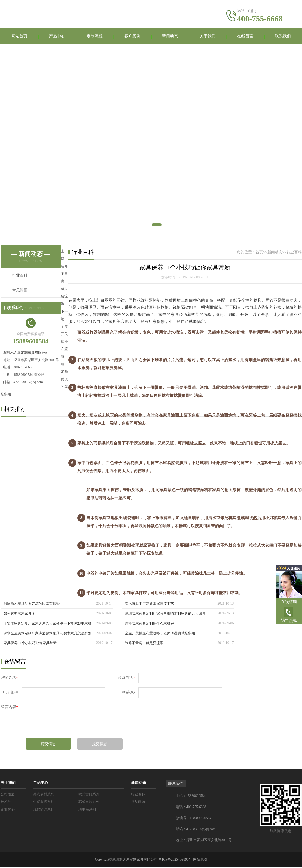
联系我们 (283, 37)
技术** (6, 803)
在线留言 (245, 37)
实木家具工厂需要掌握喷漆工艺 (149, 605)
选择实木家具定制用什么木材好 (149, 624)
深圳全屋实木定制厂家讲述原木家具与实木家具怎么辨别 (47, 634)
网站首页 (19, 37)
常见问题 (20, 291)
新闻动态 (170, 37)
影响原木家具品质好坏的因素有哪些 (32, 605)
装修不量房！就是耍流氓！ (146, 644)
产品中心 (57, 37)
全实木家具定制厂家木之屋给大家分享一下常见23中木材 (47, 624)
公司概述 (8, 795)
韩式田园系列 (89, 803)
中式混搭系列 (44, 803)
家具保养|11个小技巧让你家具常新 (30, 644)
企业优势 (8, 810)
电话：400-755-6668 (191, 808)
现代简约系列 (44, 810)
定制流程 (95, 37)
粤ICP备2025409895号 (175, 860)
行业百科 (20, 276)
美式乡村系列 (44, 795)
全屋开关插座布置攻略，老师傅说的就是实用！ (162, 634)
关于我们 (208, 37)
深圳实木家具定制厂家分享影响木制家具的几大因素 (165, 614)
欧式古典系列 (89, 795)
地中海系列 (87, 810)
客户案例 (132, 37)
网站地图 (200, 860)
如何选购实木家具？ (19, 614)
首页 (259, 253)
